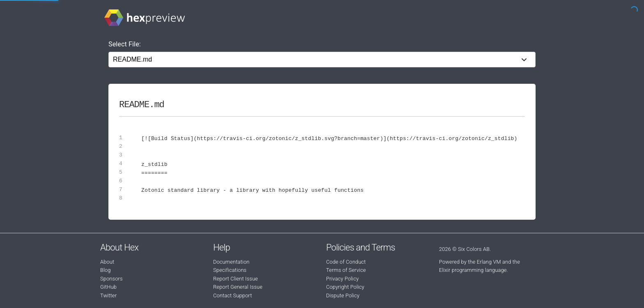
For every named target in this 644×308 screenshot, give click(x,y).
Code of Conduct (346, 262)
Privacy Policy (342, 279)
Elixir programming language (473, 270)
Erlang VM (489, 262)
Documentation (231, 262)
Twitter (108, 295)
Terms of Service (346, 270)
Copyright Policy (345, 287)
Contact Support (232, 295)
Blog (106, 270)
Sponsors (112, 279)
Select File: (125, 44)
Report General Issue (238, 287)
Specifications (230, 270)
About (107, 262)
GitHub (108, 287)
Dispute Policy (343, 295)
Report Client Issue (236, 279)
